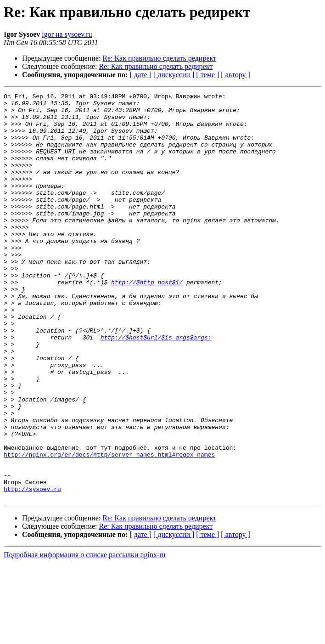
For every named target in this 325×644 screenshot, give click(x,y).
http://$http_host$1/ (147, 321)
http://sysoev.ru (32, 569)
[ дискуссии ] (174, 75)
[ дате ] (140, 75)
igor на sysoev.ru (67, 34)
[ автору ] (235, 75)
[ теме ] (207, 75)
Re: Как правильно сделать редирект (159, 58)
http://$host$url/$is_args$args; (156, 387)
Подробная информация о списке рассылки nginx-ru (85, 636)
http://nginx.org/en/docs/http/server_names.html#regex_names (109, 527)
